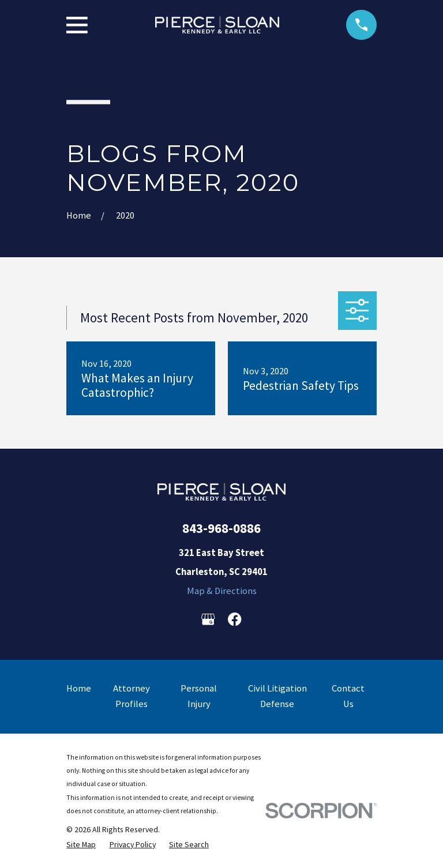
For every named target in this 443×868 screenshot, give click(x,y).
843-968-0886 (221, 528)
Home (79, 688)
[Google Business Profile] (208, 619)
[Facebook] (234, 619)
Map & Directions (222, 591)
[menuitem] (81, 844)
